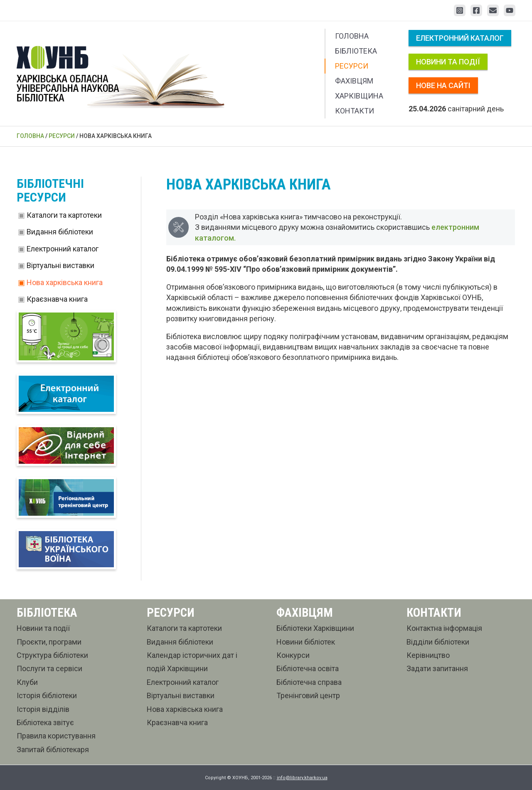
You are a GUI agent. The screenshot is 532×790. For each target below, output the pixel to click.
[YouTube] (510, 10)
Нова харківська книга (65, 282)
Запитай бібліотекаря (53, 749)
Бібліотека (356, 51)
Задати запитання (437, 669)
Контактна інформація (444, 629)
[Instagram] (460, 10)
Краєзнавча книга (57, 299)
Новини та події (448, 62)
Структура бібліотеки (52, 655)
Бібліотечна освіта (308, 669)
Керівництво (428, 655)
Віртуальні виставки (60, 265)
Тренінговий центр (308, 695)
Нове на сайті (443, 85)
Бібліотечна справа (309, 682)
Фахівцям (354, 81)
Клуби (27, 682)
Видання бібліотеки (60, 232)
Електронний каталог (460, 38)
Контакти (355, 111)
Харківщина (359, 96)
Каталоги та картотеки (64, 215)
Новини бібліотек (306, 642)
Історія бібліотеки (47, 695)
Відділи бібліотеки (438, 642)
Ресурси (352, 66)
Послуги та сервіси (49, 669)
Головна (352, 36)
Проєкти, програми (49, 642)
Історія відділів (43, 709)
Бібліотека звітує (45, 722)
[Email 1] (493, 10)
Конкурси (293, 655)
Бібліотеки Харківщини (315, 629)
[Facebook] (476, 10)
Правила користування (56, 736)
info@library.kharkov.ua (302, 778)
